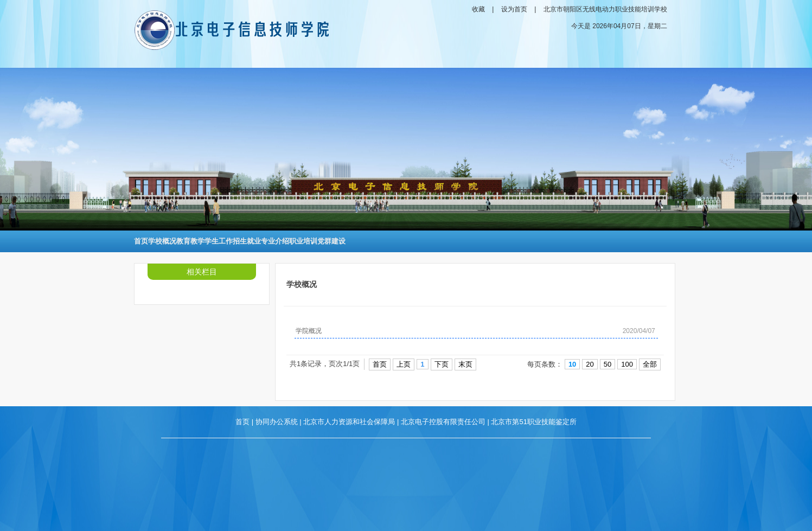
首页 (141, 241)
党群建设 (331, 241)
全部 (650, 364)
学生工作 (219, 241)
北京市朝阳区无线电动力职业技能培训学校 (605, 9)
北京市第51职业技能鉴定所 (533, 422)
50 (608, 364)
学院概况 (309, 331)
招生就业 (247, 241)
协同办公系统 (277, 422)
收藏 (478, 9)
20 (590, 364)
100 (627, 364)
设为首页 (514, 9)
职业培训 (303, 241)
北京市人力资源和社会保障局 (349, 422)
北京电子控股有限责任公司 (443, 422)
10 (572, 364)
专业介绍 (275, 241)
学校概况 (162, 241)
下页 (442, 364)
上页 (404, 364)
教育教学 (190, 241)
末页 (465, 364)
